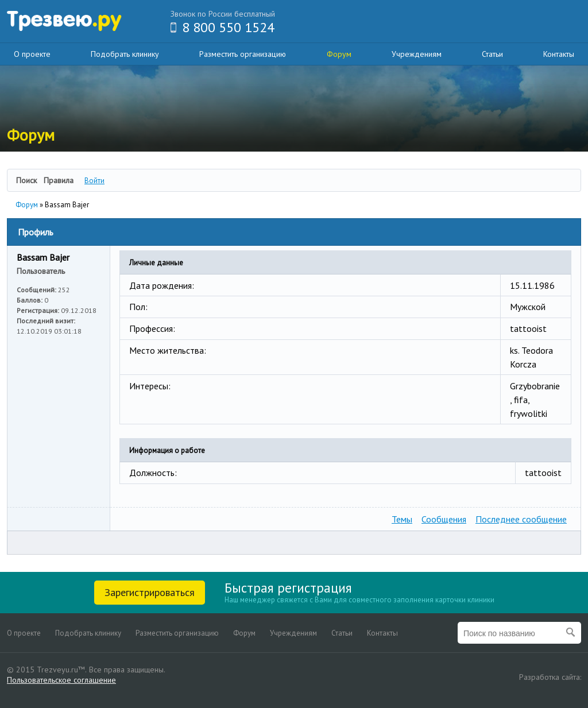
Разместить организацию (243, 54)
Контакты (559, 54)
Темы (402, 519)
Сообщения (444, 519)
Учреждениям (417, 54)
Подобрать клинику (125, 54)
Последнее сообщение (521, 519)
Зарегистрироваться (150, 592)
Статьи (492, 54)
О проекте (32, 54)
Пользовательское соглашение (61, 680)
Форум (339, 54)
